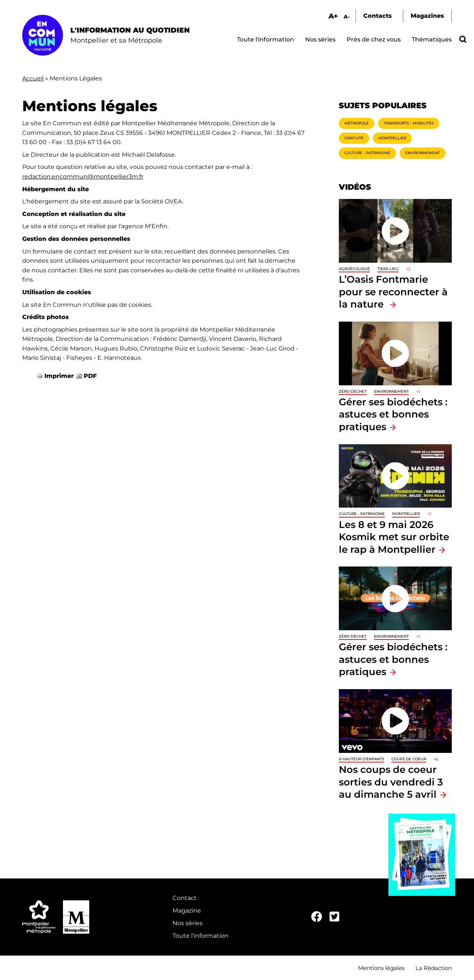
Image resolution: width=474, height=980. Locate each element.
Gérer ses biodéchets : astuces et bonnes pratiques (393, 414)
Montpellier (392, 138)
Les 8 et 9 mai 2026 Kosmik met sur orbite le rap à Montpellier (394, 537)
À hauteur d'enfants (361, 759)
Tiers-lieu (388, 269)
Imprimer (59, 376)
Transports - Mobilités (409, 123)
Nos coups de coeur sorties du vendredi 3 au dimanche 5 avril (391, 782)
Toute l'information (266, 39)
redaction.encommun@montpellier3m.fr (83, 177)
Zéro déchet (353, 391)
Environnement (423, 153)
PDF (90, 376)
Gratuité (354, 138)
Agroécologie (354, 269)
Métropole (357, 123)
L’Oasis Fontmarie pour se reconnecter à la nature (393, 292)
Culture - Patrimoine (367, 153)
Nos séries (320, 39)
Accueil (33, 78)
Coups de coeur (409, 759)
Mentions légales (381, 968)
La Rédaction (434, 968)
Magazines (427, 16)
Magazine (187, 911)
